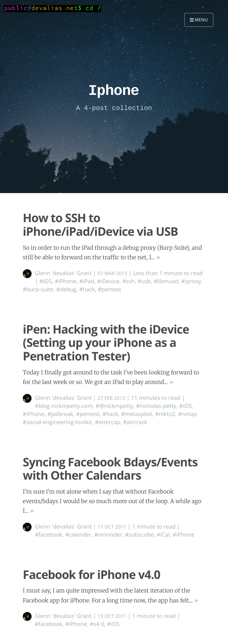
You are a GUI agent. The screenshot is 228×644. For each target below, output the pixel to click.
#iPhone (66, 281)
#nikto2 (165, 414)
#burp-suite (38, 289)
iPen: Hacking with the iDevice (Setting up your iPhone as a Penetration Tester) (106, 343)
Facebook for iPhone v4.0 (91, 575)
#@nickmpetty (115, 406)
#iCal (163, 535)
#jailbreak (60, 414)
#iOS (46, 281)
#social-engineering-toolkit (57, 422)
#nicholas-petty (156, 406)
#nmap (187, 414)
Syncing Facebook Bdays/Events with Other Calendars (110, 469)
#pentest (109, 289)
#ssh (129, 281)
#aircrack (135, 422)
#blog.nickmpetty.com (64, 406)
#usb (144, 281)
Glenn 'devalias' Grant (63, 273)
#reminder (108, 535)
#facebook (49, 535)
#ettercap (107, 422)
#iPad (87, 281)
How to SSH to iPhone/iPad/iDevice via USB (100, 225)
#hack (87, 289)
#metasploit (137, 414)
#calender (78, 535)
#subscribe (140, 535)
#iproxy (191, 281)
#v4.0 (97, 624)
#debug (66, 289)
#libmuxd (166, 281)
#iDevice (108, 281)
